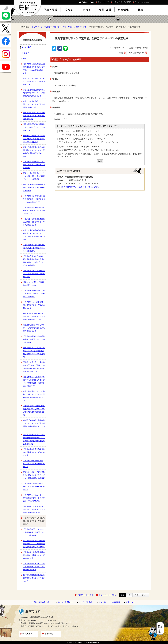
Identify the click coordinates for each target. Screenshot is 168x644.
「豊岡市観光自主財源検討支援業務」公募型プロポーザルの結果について (34, 210)
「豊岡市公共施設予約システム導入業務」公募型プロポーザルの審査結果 (34, 294)
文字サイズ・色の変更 (122, 2)
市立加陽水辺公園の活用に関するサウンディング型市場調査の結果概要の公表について (34, 544)
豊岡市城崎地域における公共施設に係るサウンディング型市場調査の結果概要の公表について (34, 396)
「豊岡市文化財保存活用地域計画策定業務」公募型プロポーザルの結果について (34, 199)
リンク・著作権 (86, 602)
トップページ (37, 27)
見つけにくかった (111, 150)
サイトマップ (103, 2)
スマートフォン (141, 595)
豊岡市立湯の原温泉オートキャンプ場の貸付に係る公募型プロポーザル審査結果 (34, 176)
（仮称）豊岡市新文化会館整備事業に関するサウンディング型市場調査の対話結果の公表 (34, 410)
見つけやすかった (69, 150)
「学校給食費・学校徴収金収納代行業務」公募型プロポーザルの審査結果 (34, 248)
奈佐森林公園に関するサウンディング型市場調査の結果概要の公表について (34, 328)
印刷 (121, 53)
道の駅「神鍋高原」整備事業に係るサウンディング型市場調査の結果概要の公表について (34, 425)
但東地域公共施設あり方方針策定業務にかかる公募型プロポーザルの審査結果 (34, 139)
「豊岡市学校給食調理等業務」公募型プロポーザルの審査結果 (34, 487)
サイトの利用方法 (65, 602)
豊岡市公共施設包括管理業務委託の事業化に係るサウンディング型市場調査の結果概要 (34, 475)
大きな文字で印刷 (136, 53)
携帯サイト (131, 602)
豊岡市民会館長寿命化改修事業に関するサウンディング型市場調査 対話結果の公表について (34, 152)
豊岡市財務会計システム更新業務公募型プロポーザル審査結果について (34, 116)
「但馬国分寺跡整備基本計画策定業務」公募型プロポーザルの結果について (34, 222)
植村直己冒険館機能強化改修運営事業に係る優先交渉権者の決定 (34, 578)
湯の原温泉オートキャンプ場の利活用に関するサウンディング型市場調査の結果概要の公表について (34, 439)
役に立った (66, 135)
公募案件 (77, 27)
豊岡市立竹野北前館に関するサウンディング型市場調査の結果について (34, 81)
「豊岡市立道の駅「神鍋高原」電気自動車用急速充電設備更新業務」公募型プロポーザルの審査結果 (34, 261)
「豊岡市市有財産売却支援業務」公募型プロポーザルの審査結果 (34, 452)
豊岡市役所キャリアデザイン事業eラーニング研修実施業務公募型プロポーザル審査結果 (34, 352)
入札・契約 (67, 27)
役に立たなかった (105, 135)
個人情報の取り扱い (43, 602)
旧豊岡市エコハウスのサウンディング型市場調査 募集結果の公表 (34, 274)
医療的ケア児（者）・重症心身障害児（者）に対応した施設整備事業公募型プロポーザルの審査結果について (34, 367)
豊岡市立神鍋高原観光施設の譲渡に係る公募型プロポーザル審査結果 (34, 188)
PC (129, 595)
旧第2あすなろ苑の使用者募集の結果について (34, 284)
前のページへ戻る (86, 595)
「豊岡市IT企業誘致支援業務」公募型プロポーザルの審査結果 (34, 464)
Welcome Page (88, 2)
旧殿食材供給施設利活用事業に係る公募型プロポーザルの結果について (34, 127)
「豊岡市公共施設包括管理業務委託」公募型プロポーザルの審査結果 (34, 339)
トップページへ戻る (107, 595)
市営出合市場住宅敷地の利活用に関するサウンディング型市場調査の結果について (34, 93)
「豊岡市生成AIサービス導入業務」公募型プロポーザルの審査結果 (34, 165)
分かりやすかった (69, 142)
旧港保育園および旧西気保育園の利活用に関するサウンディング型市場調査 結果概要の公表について (34, 381)
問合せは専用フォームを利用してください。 (81, 187)
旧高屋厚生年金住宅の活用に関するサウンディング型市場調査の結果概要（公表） (34, 509)
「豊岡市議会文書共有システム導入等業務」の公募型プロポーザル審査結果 (34, 567)
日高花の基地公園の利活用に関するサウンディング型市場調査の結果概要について (34, 316)
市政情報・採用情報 (53, 27)
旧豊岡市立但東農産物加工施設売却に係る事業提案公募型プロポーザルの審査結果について (34, 69)
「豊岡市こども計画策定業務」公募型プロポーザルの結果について (34, 305)
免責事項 (116, 602)
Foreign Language (142, 2)
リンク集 (102, 602)
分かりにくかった (111, 142)
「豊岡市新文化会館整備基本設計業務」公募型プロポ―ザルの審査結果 (34, 555)
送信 (100, 161)
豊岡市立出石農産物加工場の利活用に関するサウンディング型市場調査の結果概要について (34, 235)
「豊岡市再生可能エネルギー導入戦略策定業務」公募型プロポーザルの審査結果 (34, 498)
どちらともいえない (84, 135)
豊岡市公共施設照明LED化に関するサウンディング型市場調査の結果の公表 (34, 104)
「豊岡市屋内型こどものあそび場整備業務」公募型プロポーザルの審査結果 (34, 532)
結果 (85, 27)
